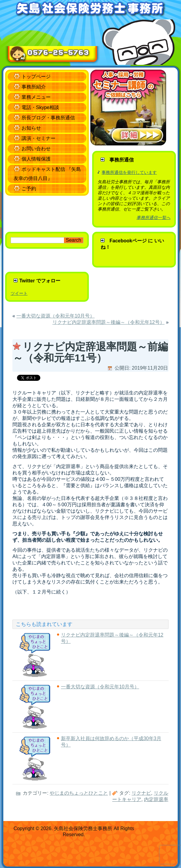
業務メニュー (36, 97)
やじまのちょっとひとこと (79, 793)
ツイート (19, 293)
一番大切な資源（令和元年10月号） (55, 316)
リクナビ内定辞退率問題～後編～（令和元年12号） (109, 322)
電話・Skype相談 (40, 107)
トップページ (36, 76)
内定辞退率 (156, 799)
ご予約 (29, 189)
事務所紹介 (34, 87)
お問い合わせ (36, 149)
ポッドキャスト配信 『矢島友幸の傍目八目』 (47, 174)
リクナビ (141, 793)
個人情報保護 (36, 159)
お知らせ (31, 128)
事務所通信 (122, 160)
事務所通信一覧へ (153, 218)
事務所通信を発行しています (129, 172)
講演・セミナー (39, 138)
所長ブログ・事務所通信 (48, 118)
